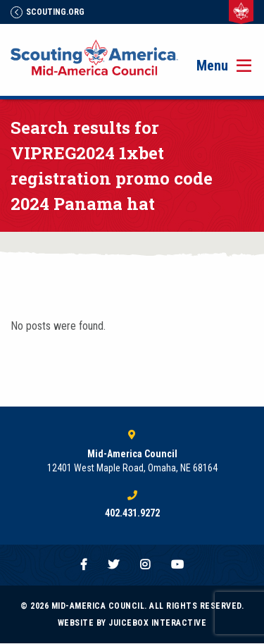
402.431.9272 (132, 513)
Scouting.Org (48, 12)
